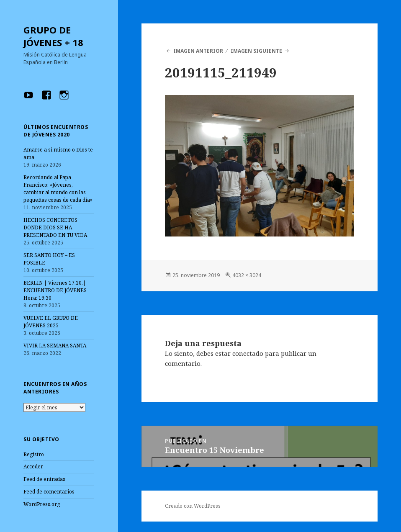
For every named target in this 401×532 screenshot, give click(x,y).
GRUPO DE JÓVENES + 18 (53, 36)
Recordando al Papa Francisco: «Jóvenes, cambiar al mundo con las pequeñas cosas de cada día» (58, 189)
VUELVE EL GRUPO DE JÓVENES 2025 (51, 322)
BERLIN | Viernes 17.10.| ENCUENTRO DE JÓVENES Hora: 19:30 (55, 290)
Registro (34, 454)
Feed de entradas (44, 479)
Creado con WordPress (193, 506)
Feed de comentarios (49, 492)
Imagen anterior (198, 51)
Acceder (33, 466)
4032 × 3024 (247, 275)
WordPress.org (42, 504)
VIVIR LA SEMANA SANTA (55, 346)
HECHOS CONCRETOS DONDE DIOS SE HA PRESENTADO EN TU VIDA (55, 227)
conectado (248, 353)
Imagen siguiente (256, 51)
